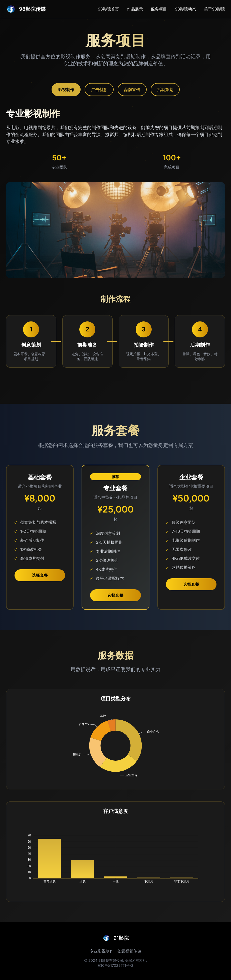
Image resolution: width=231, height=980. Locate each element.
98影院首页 (108, 9)
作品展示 (135, 9)
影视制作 (66, 90)
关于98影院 (214, 9)
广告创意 (99, 90)
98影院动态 (185, 9)
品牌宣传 (132, 90)
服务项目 (159, 9)
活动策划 (165, 90)
